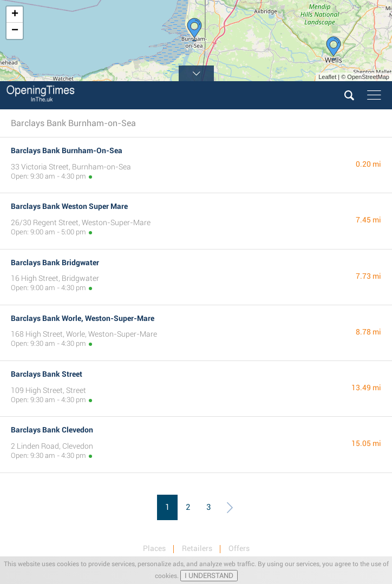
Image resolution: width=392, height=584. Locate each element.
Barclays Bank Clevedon (52, 430)
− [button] (15, 31)
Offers (239, 548)
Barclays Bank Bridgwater (55, 263)
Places (154, 548)
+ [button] (15, 15)
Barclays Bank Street (47, 374)
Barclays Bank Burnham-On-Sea (67, 150)
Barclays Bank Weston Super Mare (69, 206)
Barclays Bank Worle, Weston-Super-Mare (83, 318)
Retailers (197, 548)
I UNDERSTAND (209, 576)
